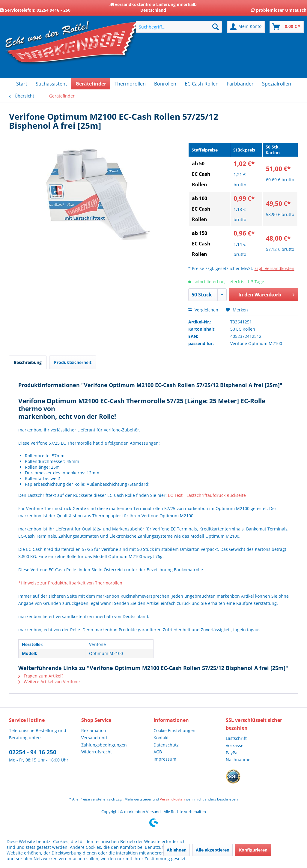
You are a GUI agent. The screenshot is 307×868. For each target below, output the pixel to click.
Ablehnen (177, 850)
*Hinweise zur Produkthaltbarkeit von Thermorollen (70, 583)
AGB (158, 752)
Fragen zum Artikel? (41, 676)
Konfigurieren (253, 850)
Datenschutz (166, 745)
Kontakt (161, 738)
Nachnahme (238, 760)
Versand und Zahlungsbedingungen (104, 741)
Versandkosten (172, 799)
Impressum (165, 759)
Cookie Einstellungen (174, 730)
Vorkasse (235, 745)
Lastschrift (236, 738)
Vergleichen (203, 310)
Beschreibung (28, 362)
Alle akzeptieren (213, 850)
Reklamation (94, 730)
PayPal (232, 753)
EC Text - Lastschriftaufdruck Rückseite (207, 495)
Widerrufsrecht (97, 752)
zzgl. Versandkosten (274, 268)
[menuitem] (179, 27)
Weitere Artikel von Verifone (49, 682)
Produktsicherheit (73, 362)
